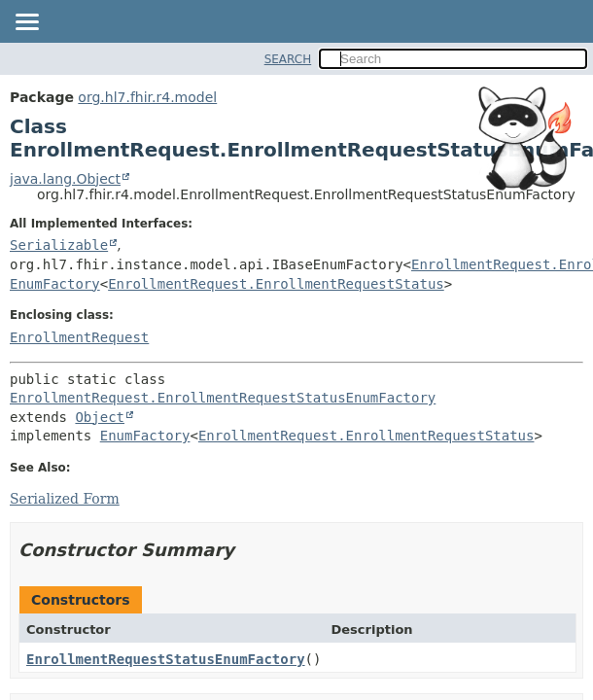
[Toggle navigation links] (26, 23)
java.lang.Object (65, 179)
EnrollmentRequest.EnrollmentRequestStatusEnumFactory (223, 398)
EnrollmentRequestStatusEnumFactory (166, 659)
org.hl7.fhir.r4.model (147, 97)
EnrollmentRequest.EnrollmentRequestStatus (276, 284)
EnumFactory (55, 284)
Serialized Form (65, 499)
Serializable (59, 245)
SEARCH (288, 59)
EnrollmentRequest (79, 337)
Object (100, 417)
